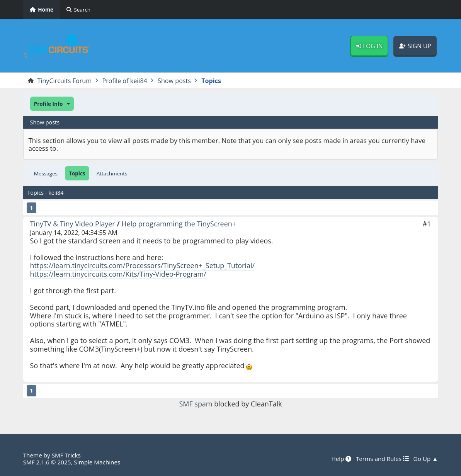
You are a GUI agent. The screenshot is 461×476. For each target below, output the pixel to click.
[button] (52, 104)
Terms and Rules (382, 459)
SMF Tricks (66, 455)
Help (341, 459)
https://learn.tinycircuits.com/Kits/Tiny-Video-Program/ (118, 274)
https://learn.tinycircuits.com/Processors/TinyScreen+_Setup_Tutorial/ (142, 265)
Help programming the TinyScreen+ (179, 224)
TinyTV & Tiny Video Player (73, 224)
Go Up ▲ (426, 459)
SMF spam (196, 404)
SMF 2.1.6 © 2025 (47, 462)
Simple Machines (97, 462)
